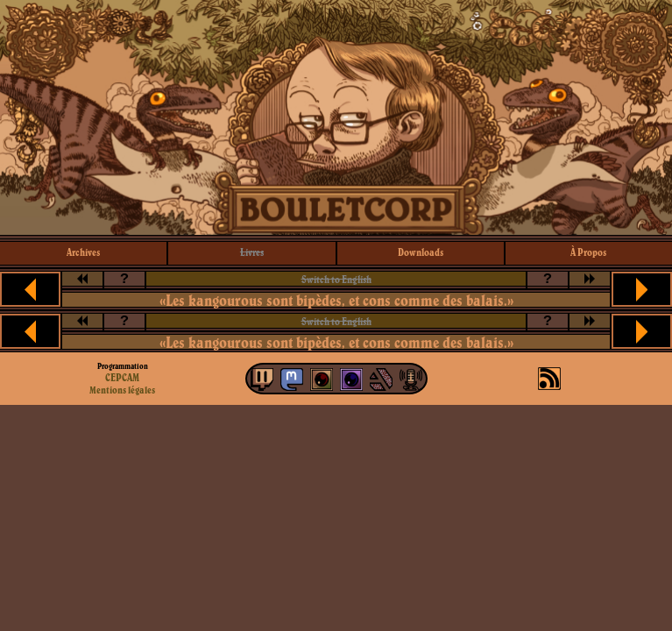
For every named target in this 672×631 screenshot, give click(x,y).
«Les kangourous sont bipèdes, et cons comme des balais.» (336, 300)
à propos (588, 252)
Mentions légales (122, 390)
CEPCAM (122, 377)
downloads (421, 252)
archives (83, 252)
